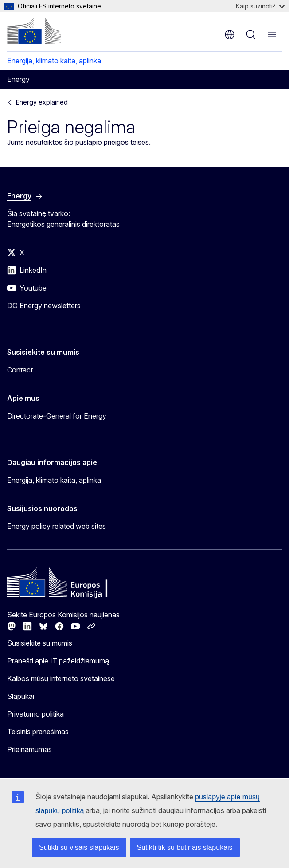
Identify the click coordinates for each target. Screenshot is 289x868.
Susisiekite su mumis (40, 643)
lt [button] (230, 35)
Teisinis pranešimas (38, 732)
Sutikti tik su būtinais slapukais (185, 847)
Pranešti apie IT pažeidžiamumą (58, 661)
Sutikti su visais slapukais (79, 847)
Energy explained (42, 102)
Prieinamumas (29, 749)
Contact (20, 370)
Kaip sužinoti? (260, 6)
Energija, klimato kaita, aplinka (54, 61)
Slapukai (21, 696)
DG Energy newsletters (44, 306)
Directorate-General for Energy (57, 416)
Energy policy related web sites (57, 526)
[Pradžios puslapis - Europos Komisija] (34, 31)
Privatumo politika (35, 714)
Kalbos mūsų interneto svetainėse (61, 678)
